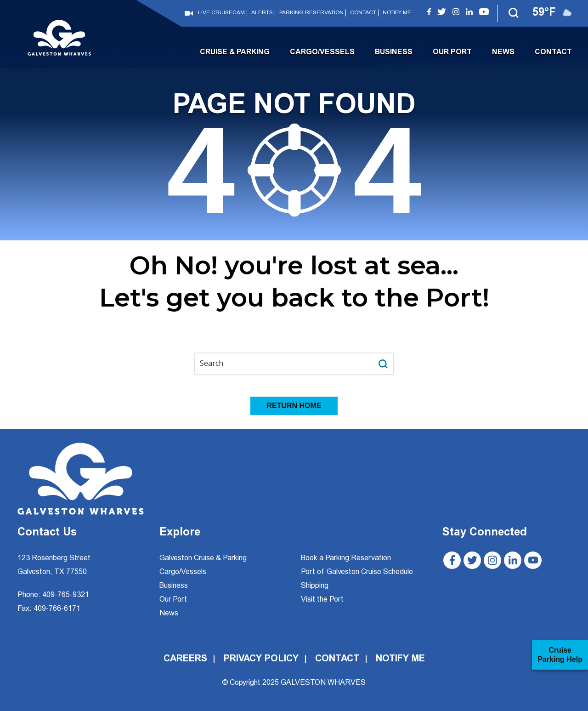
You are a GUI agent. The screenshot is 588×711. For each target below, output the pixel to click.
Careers (185, 659)
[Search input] (284, 364)
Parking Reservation (311, 13)
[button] (514, 13)
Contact (363, 13)
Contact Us (47, 533)
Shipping (315, 586)
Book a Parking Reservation (346, 558)
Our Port (452, 52)
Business (394, 52)
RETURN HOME (294, 406)
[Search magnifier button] (383, 364)
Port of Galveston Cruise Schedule (357, 572)
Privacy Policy (261, 659)
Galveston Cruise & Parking (203, 558)
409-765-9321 (66, 595)
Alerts (262, 13)
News (503, 52)
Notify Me (397, 13)
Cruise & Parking (235, 52)
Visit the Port (322, 600)
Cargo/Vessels (322, 52)
